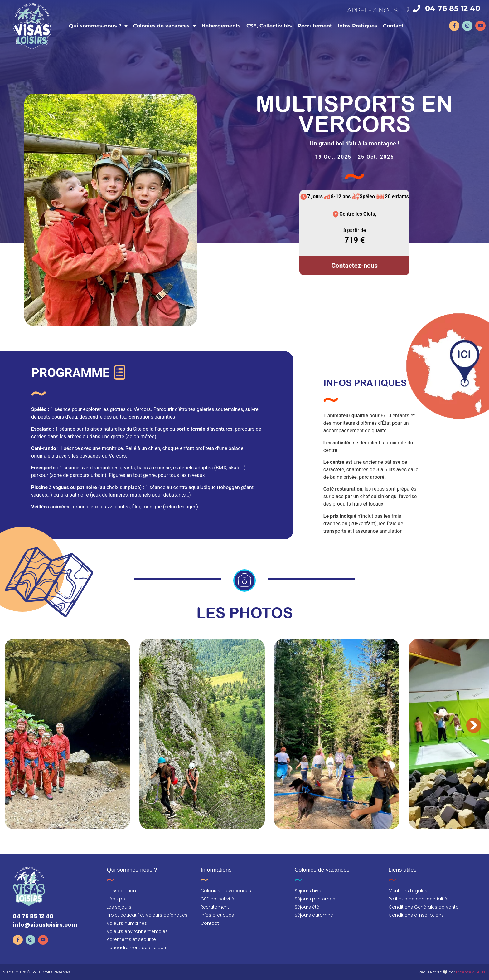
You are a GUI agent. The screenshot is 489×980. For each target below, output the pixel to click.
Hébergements (221, 25)
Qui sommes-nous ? (98, 26)
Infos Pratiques (357, 25)
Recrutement (315, 25)
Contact (393, 25)
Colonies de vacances (164, 26)
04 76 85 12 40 (453, 8)
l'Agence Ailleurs (471, 972)
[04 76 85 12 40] (417, 8)
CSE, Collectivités (269, 25)
